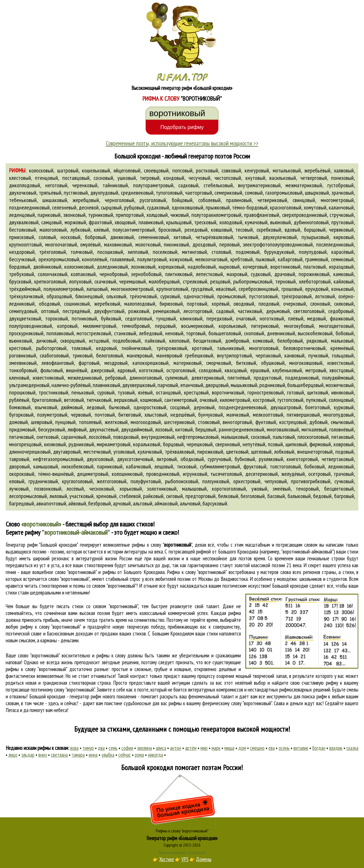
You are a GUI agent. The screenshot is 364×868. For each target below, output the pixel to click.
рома (139, 755)
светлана (59, 755)
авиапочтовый (51, 503)
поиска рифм (314, 696)
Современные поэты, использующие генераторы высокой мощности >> (182, 143)
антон (176, 748)
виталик (301, 748)
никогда (155, 755)
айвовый (77, 503)
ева (272, 748)
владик (336, 748)
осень (284, 748)
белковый (228, 496)
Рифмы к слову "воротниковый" (182, 831)
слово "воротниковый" (69, 579)
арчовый (122, 503)
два (101, 748)
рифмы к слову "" (162, 545)
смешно (257, 748)
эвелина (144, 748)
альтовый (143, 503)
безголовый (253, 496)
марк (216, 748)
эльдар (28, 755)
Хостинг (167, 859)
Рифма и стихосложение (172, 852)
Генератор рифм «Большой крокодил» (182, 838)
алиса (161, 748)
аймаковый (166, 503)
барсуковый (215, 503)
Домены (204, 859)
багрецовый (22, 503)
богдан (319, 748)
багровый (344, 496)
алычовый (190, 503)
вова (74, 748)
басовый (276, 496)
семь (113, 748)
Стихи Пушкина (197, 852)
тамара (78, 755)
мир (204, 748)
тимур (88, 748)
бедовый (322, 496)
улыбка (108, 755)
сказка (352, 748)
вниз (43, 755)
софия (127, 748)
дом (242, 748)
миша (229, 748)
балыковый (299, 496)
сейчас (125, 755)
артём (191, 748)
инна (93, 755)
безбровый (100, 503)
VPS (185, 859)
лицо (13, 755)
